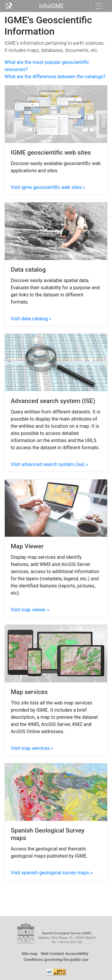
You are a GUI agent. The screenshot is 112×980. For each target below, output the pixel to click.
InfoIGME (52, 6)
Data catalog (28, 270)
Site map (30, 953)
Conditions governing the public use (56, 959)
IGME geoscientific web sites (51, 153)
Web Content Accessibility (65, 953)
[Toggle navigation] (99, 6)
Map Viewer (27, 546)
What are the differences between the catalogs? (55, 77)
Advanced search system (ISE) (53, 401)
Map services (29, 692)
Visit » (48, 187)
